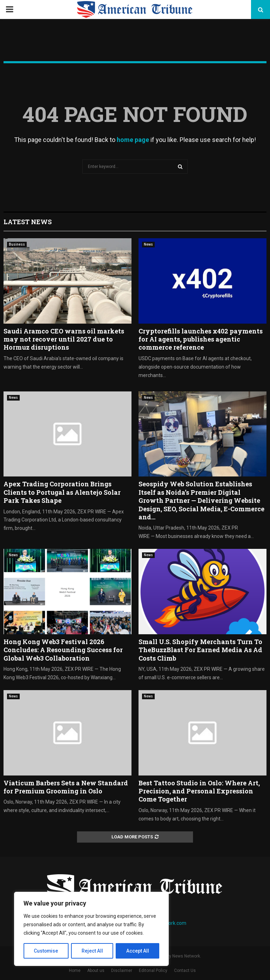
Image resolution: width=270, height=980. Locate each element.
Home (75, 971)
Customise (46, 951)
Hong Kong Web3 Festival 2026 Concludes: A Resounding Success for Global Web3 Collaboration (63, 650)
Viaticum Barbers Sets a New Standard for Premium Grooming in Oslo (66, 787)
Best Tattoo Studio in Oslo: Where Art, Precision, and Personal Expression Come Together (199, 791)
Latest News (28, 222)
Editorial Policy (153, 971)
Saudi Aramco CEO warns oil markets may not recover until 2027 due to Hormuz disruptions (64, 339)
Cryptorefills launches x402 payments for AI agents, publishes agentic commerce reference (201, 339)
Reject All (93, 951)
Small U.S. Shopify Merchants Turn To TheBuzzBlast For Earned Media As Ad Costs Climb (200, 650)
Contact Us (185, 971)
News (148, 244)
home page (133, 140)
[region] (91, 929)
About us (96, 971)
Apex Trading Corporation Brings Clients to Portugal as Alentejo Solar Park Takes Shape (62, 492)
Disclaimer (122, 971)
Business (17, 244)
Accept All (138, 951)
